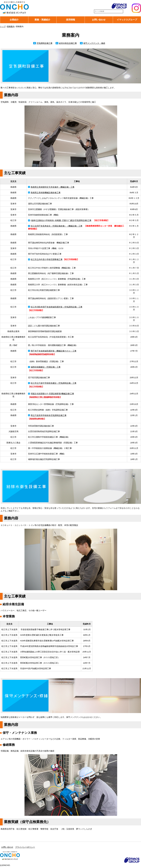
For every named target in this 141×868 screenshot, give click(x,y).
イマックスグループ (127, 20)
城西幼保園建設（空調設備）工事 (46, 367)
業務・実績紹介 (42, 20)
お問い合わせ (99, 20)
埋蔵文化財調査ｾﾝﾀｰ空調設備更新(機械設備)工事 (52, 394)
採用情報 (71, 20)
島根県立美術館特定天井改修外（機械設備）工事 (53, 187)
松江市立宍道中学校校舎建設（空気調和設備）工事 (54, 383)
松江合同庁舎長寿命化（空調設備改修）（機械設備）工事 (57, 226)
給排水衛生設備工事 (68, 43)
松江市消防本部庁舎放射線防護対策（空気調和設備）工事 (57, 307)
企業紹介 (14, 20)
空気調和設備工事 (44, 43)
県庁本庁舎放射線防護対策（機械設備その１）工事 (54, 351)
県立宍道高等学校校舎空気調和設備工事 (49, 415)
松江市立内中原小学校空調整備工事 (47, 259)
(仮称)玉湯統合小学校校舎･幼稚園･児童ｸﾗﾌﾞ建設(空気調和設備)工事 (61, 220)
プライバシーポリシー (25, 847)
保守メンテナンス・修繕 (94, 43)
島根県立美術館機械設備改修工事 (46, 193)
